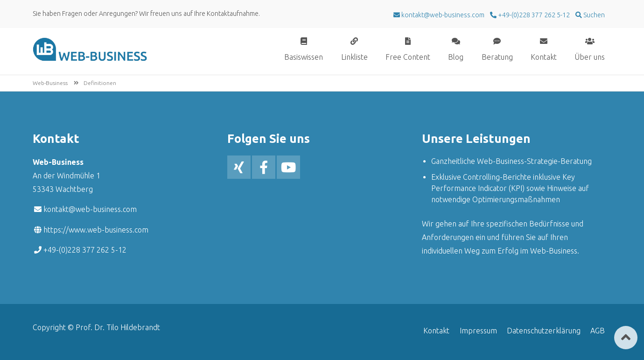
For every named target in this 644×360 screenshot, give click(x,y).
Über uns (590, 57)
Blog (456, 57)
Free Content (408, 57)
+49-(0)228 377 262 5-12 (533, 15)
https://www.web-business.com (96, 230)
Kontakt (544, 57)
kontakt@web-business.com (90, 209)
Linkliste (354, 57)
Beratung (497, 57)
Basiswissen (304, 57)
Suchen (593, 15)
